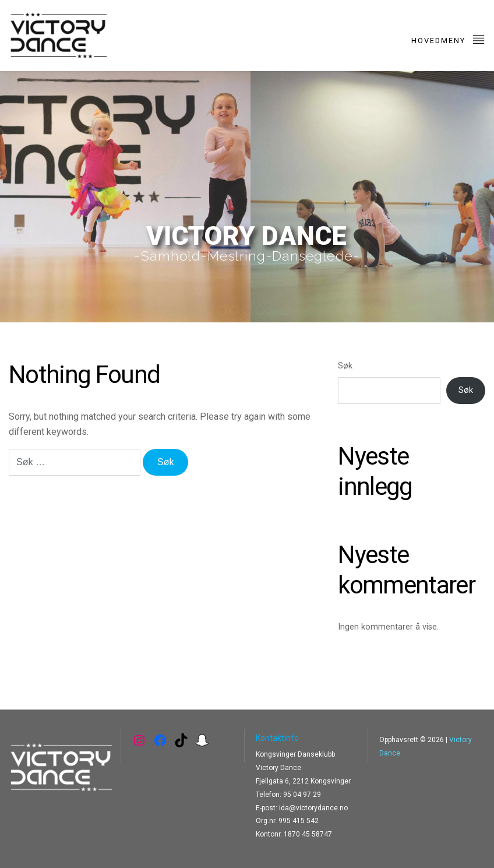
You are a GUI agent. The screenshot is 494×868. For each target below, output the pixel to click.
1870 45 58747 (308, 834)
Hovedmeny (448, 39)
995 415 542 (299, 821)
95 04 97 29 (302, 795)
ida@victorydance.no (313, 808)
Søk (345, 366)
